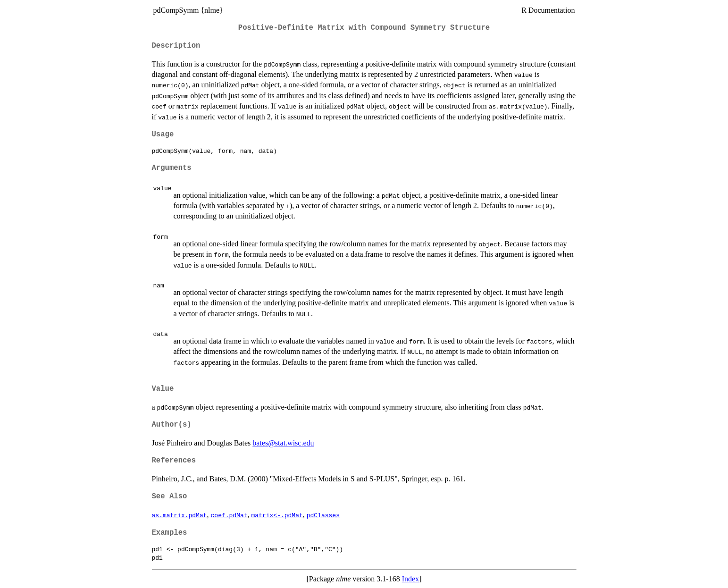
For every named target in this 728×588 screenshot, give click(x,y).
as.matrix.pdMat (180, 515)
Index (410, 579)
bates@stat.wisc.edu (283, 443)
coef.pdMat (229, 515)
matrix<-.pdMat (277, 515)
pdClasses (323, 515)
